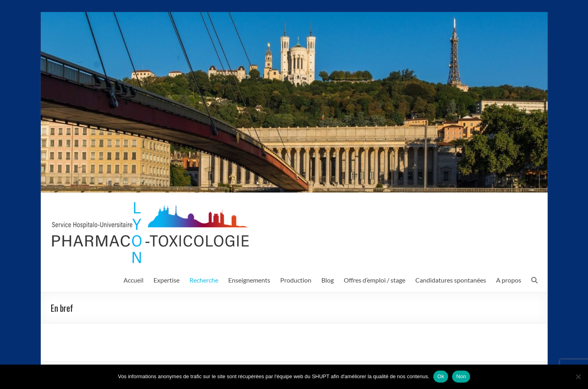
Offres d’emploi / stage (375, 280)
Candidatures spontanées (451, 280)
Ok (441, 376)
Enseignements (249, 280)
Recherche (204, 280)
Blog (328, 280)
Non (461, 376)
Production (296, 280)
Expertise (166, 280)
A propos (509, 280)
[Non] (578, 377)
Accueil (134, 280)
